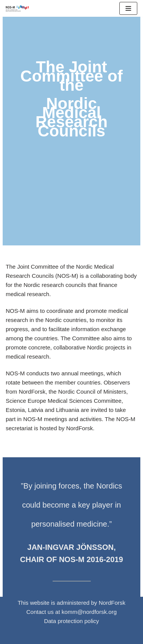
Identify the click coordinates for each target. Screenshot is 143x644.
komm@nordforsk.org (89, 612)
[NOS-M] (19, 8)
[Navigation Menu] (128, 8)
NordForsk (112, 603)
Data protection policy (71, 621)
